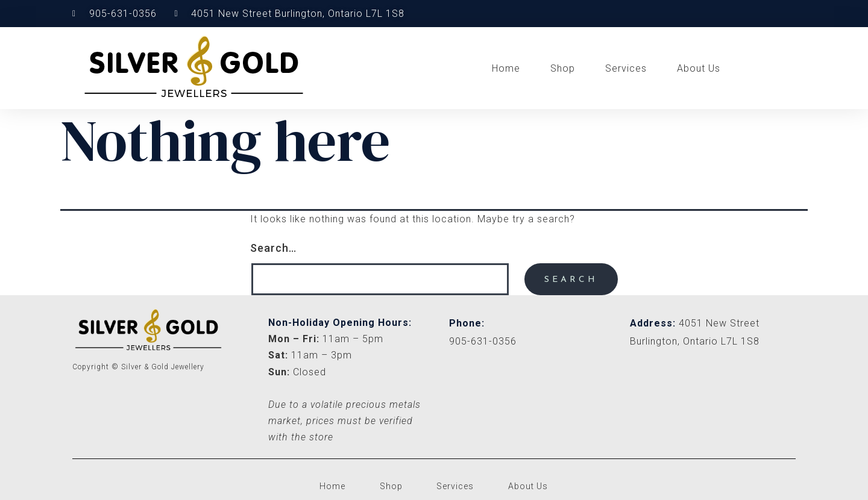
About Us (699, 68)
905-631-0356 (483, 341)
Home (506, 68)
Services (626, 68)
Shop (563, 68)
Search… (273, 248)
